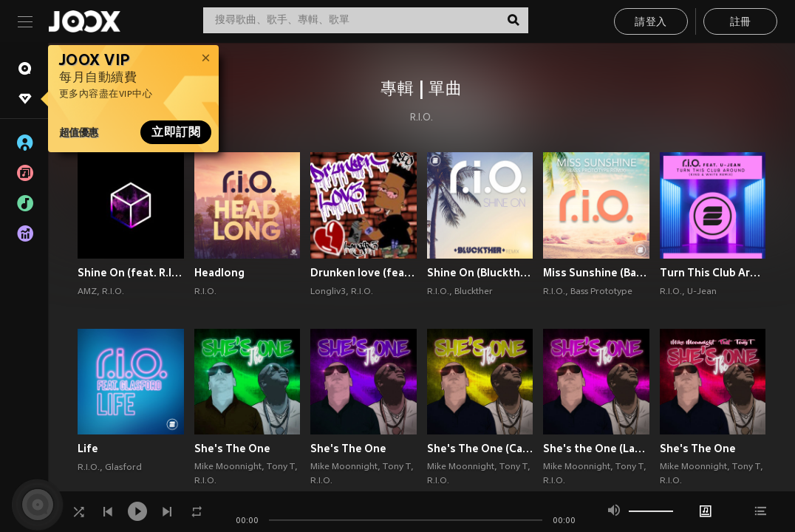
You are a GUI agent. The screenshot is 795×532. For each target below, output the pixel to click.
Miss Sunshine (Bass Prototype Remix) (596, 273)
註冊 (741, 23)
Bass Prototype (601, 292)
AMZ (87, 292)
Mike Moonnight (228, 467)
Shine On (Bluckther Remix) (480, 273)
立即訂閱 (176, 132)
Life (88, 449)
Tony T (281, 467)
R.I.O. (422, 118)
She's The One (232, 449)
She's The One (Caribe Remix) (480, 449)
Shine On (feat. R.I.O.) (131, 273)
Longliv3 (328, 292)
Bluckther (474, 292)
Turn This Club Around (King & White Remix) (713, 273)
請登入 (651, 23)
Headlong (219, 273)
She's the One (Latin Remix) (596, 449)
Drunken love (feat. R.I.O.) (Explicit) (364, 273)
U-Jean (702, 292)
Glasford (123, 468)
